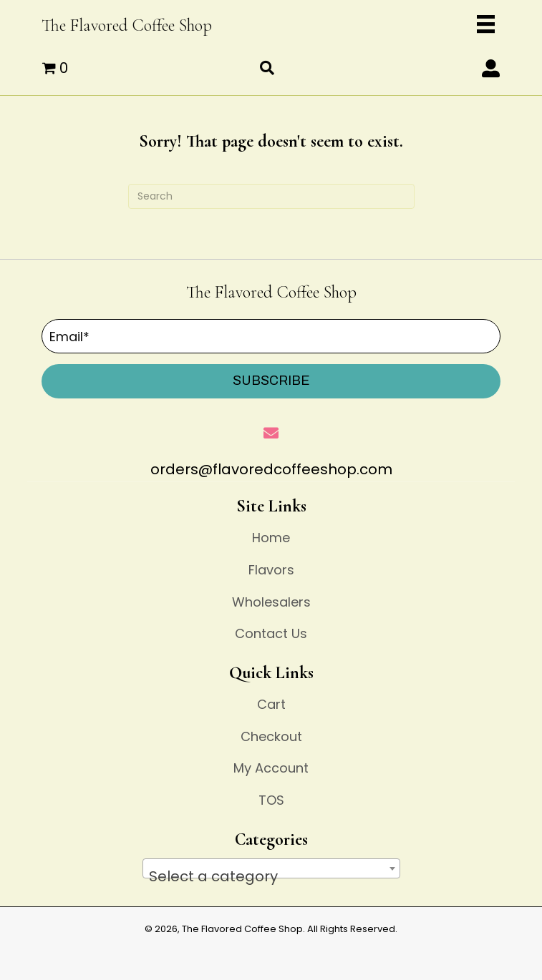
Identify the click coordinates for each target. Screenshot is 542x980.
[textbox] (271, 876)
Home (271, 538)
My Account (271, 768)
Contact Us (271, 633)
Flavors (271, 570)
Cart (271, 704)
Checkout (271, 736)
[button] (491, 68)
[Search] (271, 196)
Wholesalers (271, 602)
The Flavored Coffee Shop (127, 25)
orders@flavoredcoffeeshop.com (271, 469)
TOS (271, 800)
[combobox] (271, 868)
